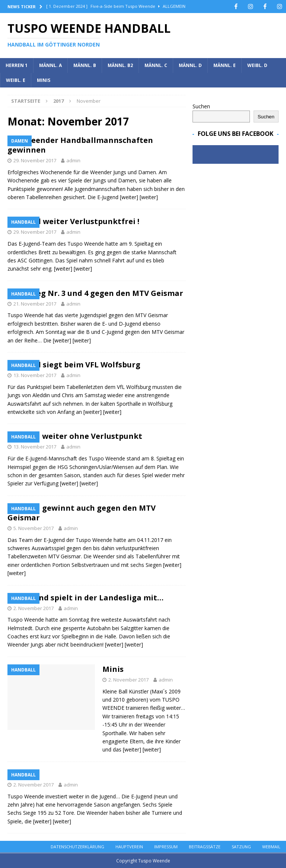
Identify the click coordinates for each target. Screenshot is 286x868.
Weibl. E (16, 80)
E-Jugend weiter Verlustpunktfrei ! (73, 221)
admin (73, 160)
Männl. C (156, 65)
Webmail (271, 847)
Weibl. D (257, 65)
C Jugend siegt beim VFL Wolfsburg (74, 365)
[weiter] (129, 197)
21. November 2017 (35, 304)
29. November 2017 (35, 160)
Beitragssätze (205, 847)
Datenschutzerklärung (77, 847)
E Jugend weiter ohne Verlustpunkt (75, 436)
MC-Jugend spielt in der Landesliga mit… (85, 598)
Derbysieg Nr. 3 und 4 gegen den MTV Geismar (95, 293)
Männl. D (190, 65)
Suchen (201, 106)
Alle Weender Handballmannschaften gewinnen (80, 145)
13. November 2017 (35, 375)
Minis (44, 80)
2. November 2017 (34, 608)
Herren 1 (17, 65)
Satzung (241, 847)
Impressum (166, 847)
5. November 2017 (34, 528)
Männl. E (225, 65)
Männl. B (85, 65)
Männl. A (50, 65)
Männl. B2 (120, 65)
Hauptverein (129, 847)
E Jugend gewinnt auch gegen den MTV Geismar (82, 513)
